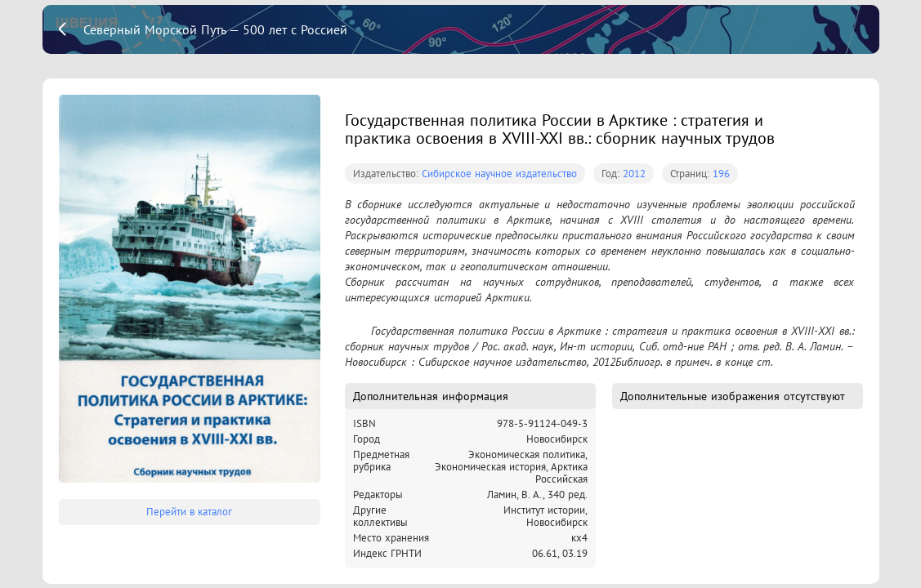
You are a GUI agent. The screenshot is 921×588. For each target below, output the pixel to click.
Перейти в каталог (189, 512)
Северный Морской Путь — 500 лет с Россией (215, 29)
